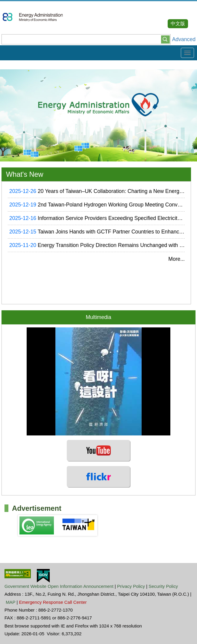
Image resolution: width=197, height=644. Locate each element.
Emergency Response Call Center (53, 602)
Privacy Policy (131, 586)
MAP (10, 602)
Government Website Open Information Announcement (59, 586)
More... (176, 259)
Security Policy (163, 586)
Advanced (184, 39)
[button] (165, 39)
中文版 (178, 24)
